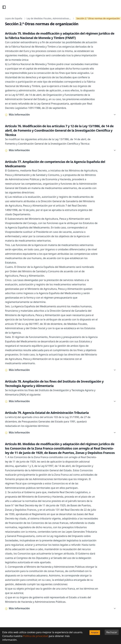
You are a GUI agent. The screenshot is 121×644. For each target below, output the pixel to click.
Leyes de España (14, 18)
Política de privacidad (36, 636)
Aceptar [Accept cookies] (95, 632)
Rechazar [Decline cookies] (112, 632)
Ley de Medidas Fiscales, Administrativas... (49, 18)
